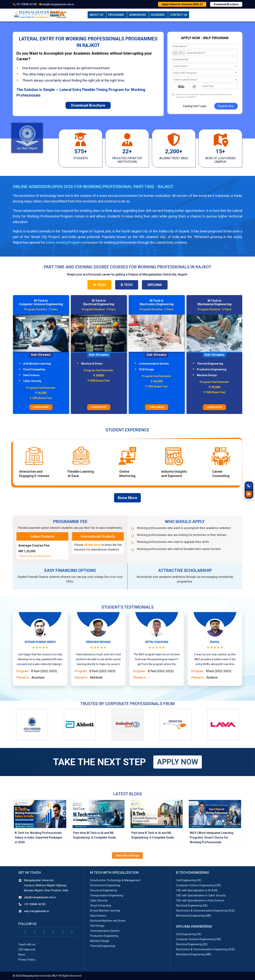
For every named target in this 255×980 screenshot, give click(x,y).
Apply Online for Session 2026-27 (182, 4)
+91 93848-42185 (27, 4)
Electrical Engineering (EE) (192, 906)
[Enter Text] (220, 86)
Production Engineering (104, 936)
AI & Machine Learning (95, 364)
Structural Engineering (37, 375)
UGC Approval (27, 949)
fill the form (92, 545)
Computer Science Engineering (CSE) (199, 885)
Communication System (212, 364)
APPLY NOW (178, 762)
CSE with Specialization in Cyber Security (201, 895)
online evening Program (64, 242)
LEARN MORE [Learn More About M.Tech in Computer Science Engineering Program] (99, 407)
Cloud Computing (92, 369)
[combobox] (179, 53)
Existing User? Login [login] (195, 106)
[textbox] (205, 66)
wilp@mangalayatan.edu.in (58, 4)
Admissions (137, 15)
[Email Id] (205, 59)
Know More (127, 498)
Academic (158, 15)
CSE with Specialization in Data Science (200, 900)
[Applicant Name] (205, 46)
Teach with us (27, 944)
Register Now (226, 106)
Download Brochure (226, 4)
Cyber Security (90, 381)
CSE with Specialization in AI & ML (197, 890)
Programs (116, 15)
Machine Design (100, 941)
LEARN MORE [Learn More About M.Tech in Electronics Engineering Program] (214, 407)
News (22, 955)
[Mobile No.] (205, 53)
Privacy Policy (27, 960)
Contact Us (179, 15)
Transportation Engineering (41, 369)
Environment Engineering (39, 364)
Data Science (89, 375)
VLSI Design (204, 369)
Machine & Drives (150, 364)
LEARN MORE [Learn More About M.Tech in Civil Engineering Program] (41, 407)
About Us (96, 15)
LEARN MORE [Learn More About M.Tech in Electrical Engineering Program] (157, 407)
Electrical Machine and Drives (108, 921)
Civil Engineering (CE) (189, 880)
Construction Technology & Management (115, 880)
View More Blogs (127, 855)
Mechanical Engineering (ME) (194, 916)
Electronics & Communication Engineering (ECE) (206, 911)
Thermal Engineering (103, 946)
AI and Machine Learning (105, 911)
